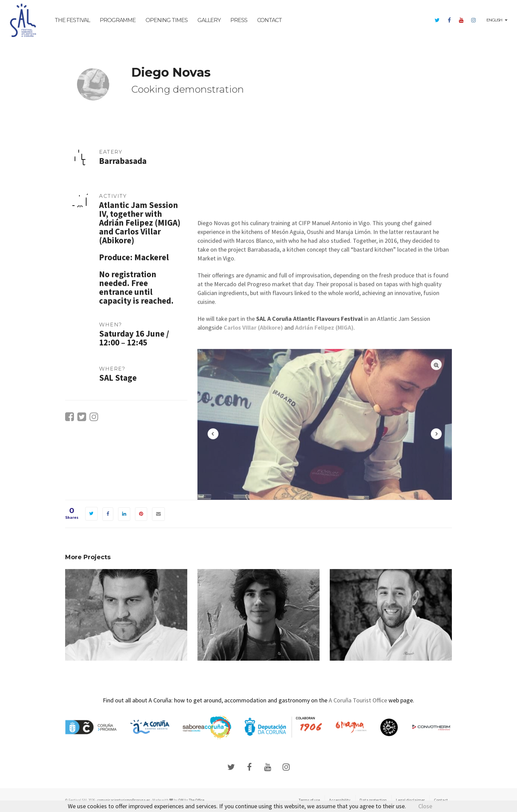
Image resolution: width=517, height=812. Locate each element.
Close (425, 806)
